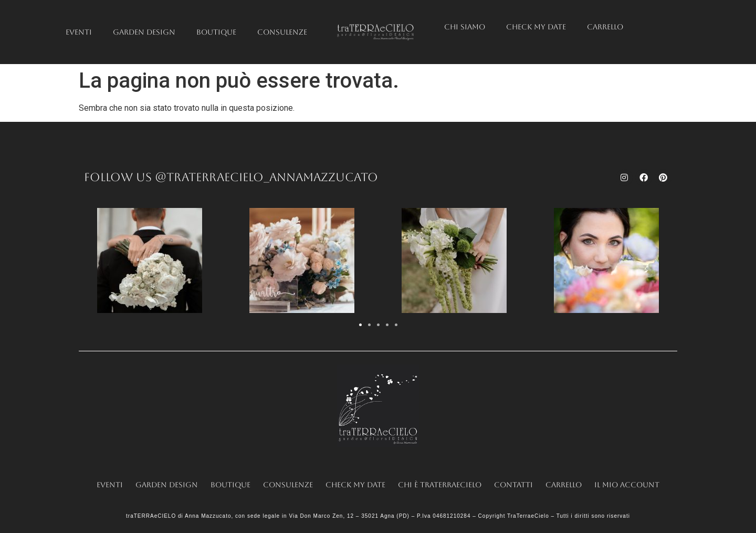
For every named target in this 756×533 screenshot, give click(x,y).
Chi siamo (465, 27)
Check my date (536, 27)
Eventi (79, 32)
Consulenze (282, 32)
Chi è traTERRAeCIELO (440, 485)
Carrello (605, 27)
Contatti (513, 485)
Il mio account (627, 485)
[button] (360, 325)
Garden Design (144, 32)
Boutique (216, 32)
